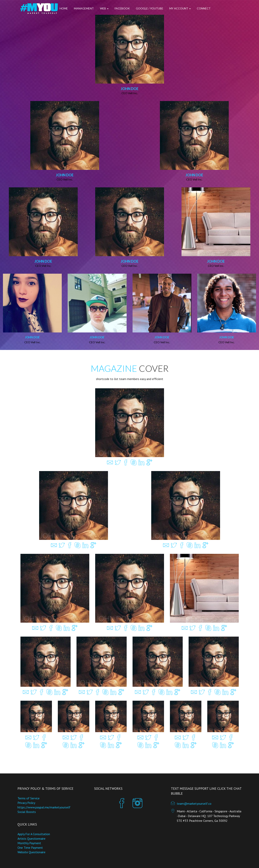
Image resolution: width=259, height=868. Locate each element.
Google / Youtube (150, 8)
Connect (204, 8)
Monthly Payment (29, 843)
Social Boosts (27, 812)
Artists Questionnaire (31, 839)
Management (84, 8)
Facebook (122, 8)
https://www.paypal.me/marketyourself (44, 807)
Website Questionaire (31, 852)
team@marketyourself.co (194, 804)
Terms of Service (29, 798)
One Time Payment (30, 848)
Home (64, 8)
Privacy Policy (26, 803)
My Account (180, 8)
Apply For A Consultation (34, 834)
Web (104, 8)
